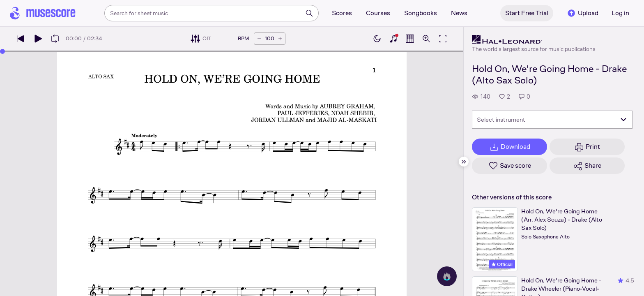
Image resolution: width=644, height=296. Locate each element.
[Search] (309, 13)
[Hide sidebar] (464, 162)
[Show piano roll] (410, 39)
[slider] (2, 51)
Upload (582, 13)
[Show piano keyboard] (393, 39)
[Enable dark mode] (377, 39)
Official (502, 264)
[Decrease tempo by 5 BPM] (259, 39)
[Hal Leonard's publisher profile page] (534, 39)
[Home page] (43, 13)
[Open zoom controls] (426, 39)
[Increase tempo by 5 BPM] (280, 39)
